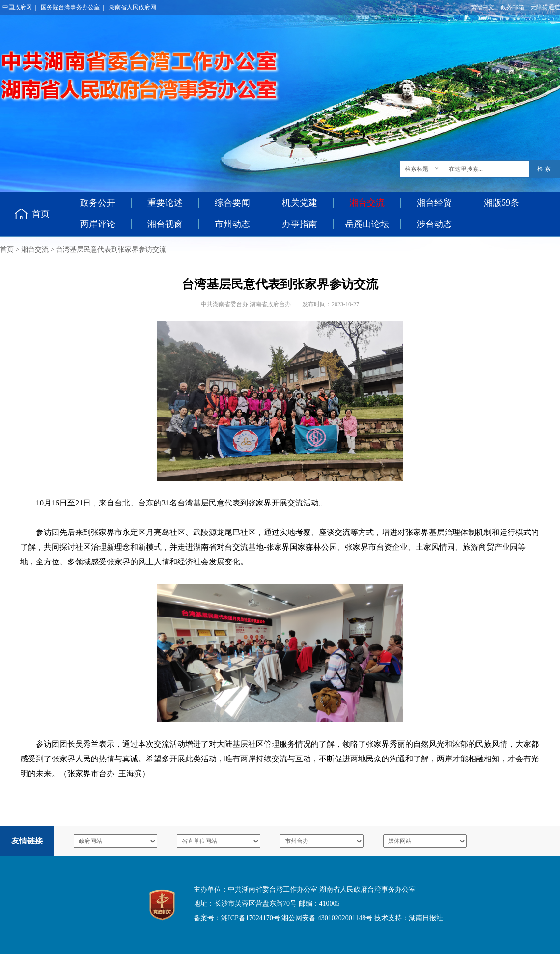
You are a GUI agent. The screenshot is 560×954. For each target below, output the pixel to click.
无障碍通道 (545, 7)
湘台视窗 (165, 224)
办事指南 (300, 224)
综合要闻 (232, 203)
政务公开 (98, 203)
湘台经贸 (434, 203)
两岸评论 (98, 224)
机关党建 (300, 203)
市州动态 (232, 224)
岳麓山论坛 (367, 224)
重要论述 (165, 203)
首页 (41, 214)
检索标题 (417, 169)
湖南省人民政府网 (133, 7)
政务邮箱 (512, 7)
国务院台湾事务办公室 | (72, 7)
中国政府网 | (19, 7)
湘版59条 (502, 203)
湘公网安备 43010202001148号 (327, 918)
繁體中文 (482, 7)
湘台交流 (35, 249)
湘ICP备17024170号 (251, 918)
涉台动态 (434, 224)
